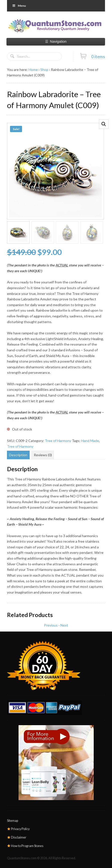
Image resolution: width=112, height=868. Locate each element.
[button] (104, 124)
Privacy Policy (18, 829)
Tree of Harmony (58, 441)
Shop (44, 70)
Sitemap (13, 821)
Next (64, 625)
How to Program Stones (25, 846)
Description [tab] (18, 455)
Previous (51, 625)
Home (33, 70)
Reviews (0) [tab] (43, 455)
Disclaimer (17, 837)
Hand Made (90, 441)
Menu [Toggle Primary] (19, 6)
